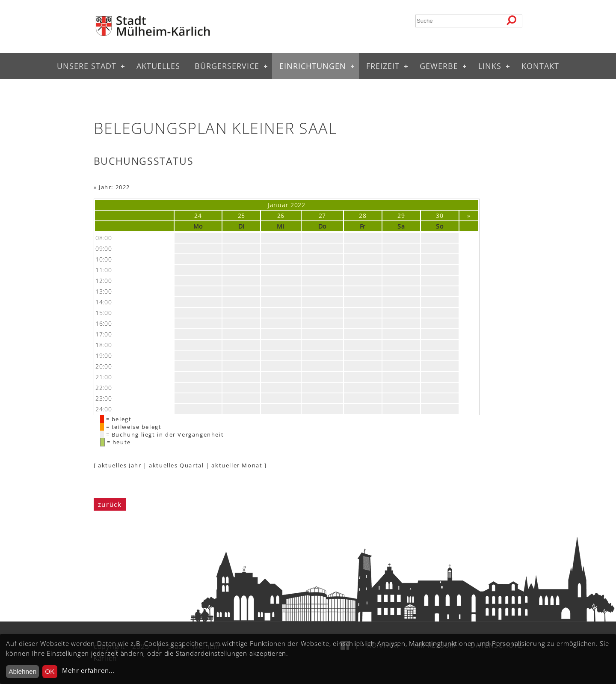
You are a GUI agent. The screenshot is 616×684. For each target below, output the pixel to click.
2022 (298, 205)
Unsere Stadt (87, 66)
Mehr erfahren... (88, 671)
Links (490, 66)
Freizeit (383, 66)
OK (50, 671)
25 (241, 216)
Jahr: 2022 (114, 187)
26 (281, 216)
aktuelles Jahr (120, 465)
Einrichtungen (313, 66)
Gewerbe (439, 66)
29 (401, 216)
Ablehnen (22, 671)
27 (322, 216)
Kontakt (540, 66)
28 (363, 216)
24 (198, 216)
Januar (278, 205)
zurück (110, 504)
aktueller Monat (237, 465)
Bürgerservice (227, 66)
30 (440, 216)
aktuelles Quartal (176, 465)
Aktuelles (158, 66)
